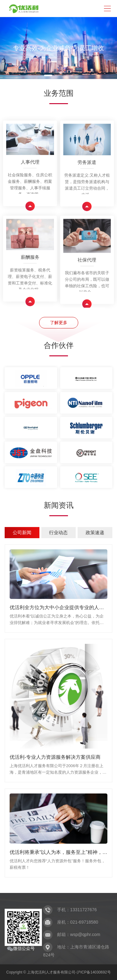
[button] (48, 75)
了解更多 (59, 323)
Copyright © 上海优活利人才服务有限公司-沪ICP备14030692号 (58, 972)
